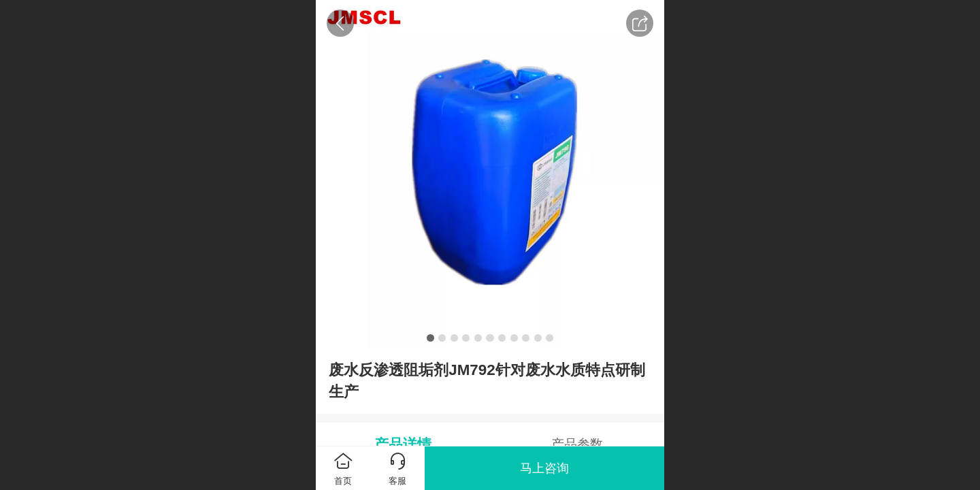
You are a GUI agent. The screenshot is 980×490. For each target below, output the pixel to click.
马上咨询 (544, 468)
